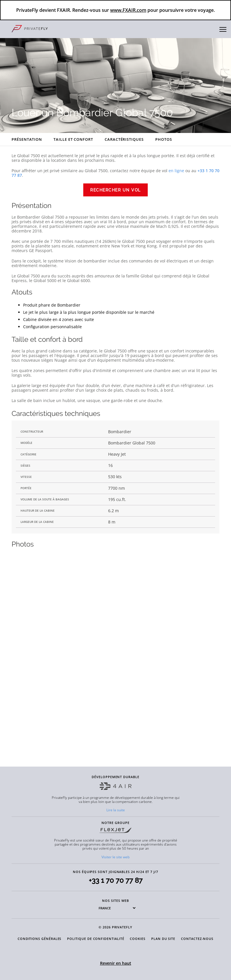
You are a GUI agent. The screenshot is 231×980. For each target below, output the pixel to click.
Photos (164, 139)
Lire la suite (116, 810)
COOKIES (138, 939)
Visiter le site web (115, 857)
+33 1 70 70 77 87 (116, 880)
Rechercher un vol (115, 190)
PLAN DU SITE (163, 939)
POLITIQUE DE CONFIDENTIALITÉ (96, 939)
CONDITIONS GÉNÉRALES (40, 939)
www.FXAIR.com (128, 10)
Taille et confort (73, 139)
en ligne (176, 171)
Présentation (27, 139)
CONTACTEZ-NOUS (197, 939)
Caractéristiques (124, 139)
